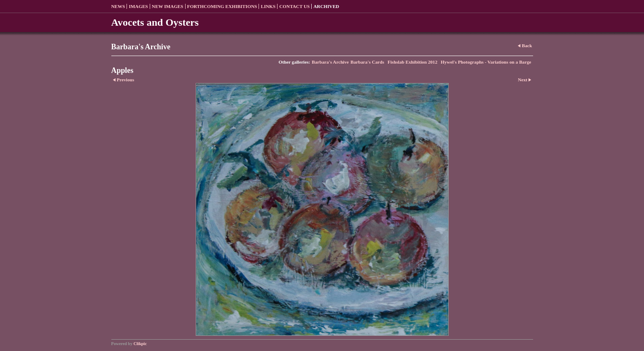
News (118, 6)
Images (138, 6)
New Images (168, 6)
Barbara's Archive (330, 62)
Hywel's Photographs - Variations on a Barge (486, 62)
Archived (326, 6)
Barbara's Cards (367, 62)
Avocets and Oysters (155, 22)
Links (268, 6)
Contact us (294, 6)
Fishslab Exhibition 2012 (412, 62)
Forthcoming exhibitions (222, 6)
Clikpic (140, 344)
